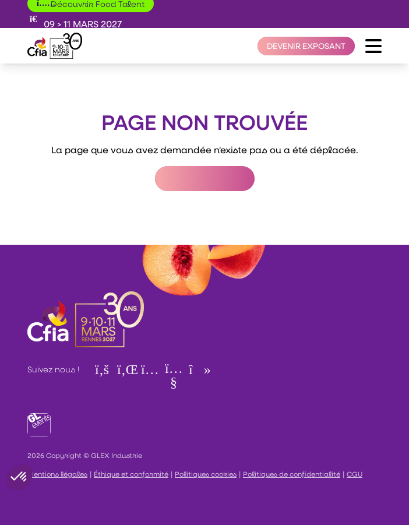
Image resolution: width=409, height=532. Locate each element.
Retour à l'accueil (205, 179)
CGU (355, 474)
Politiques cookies (206, 474)
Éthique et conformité (131, 474)
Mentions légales (57, 474)
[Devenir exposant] (306, 46)
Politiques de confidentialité (292, 474)
